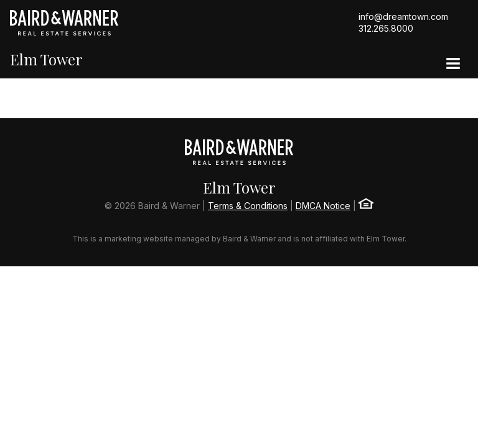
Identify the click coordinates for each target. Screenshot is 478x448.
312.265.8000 (386, 28)
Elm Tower (46, 59)
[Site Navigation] (453, 65)
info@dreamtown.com (403, 16)
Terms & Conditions (248, 206)
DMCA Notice (323, 206)
